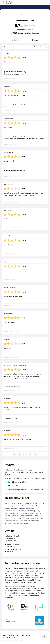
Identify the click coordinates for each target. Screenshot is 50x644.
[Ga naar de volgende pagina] (30, 454)
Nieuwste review (39, 47)
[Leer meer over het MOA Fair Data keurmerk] (25, 607)
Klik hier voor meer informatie (23, 593)
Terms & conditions (9, 637)
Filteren (35, 40)
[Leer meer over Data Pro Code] (11, 607)
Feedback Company (18, 640)
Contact (29, 635)
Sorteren (28, 47)
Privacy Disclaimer (9, 635)
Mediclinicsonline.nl (25, 21)
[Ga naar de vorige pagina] (20, 454)
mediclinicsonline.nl (14, 549)
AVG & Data (20, 635)
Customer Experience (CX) (25, 580)
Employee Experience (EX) (27, 582)
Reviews (15, 40)
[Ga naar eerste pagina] (14, 454)
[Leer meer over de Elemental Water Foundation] (39, 621)
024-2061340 (11, 547)
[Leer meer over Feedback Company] (39, 607)
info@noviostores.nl (14, 544)
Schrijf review (29, 30)
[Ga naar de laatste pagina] (36, 454)
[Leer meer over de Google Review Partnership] (11, 621)
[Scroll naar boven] (45, 637)
